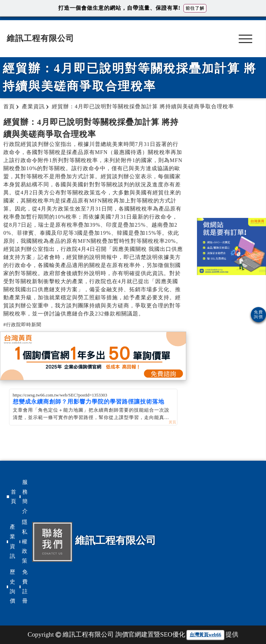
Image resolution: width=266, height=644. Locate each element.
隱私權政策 (25, 541)
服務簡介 (25, 497)
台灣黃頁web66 (205, 635)
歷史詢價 (12, 586)
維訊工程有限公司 (40, 38)
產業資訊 (12, 541)
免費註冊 (25, 586)
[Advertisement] (231, 164)
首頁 (13, 497)
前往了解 (195, 8)
